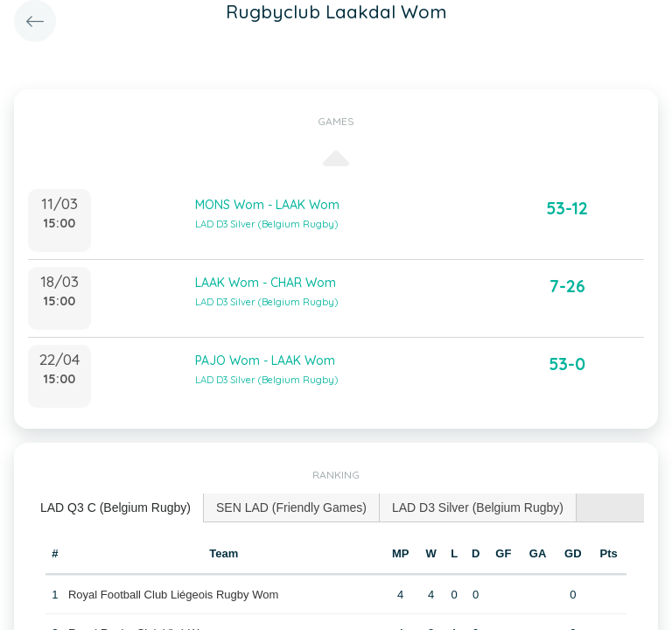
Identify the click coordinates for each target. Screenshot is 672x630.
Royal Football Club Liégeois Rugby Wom (173, 595)
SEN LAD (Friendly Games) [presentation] (291, 507)
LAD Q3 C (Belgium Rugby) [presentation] (115, 507)
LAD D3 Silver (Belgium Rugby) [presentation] (478, 507)
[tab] (116, 508)
